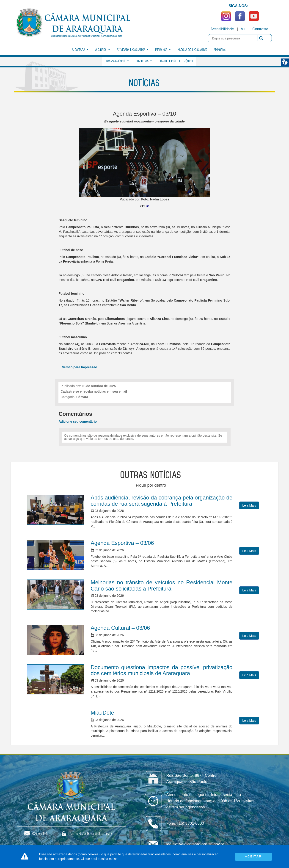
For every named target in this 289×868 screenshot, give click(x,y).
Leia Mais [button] (249, 505)
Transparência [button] (117, 61)
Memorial (220, 50)
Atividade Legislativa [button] (133, 50)
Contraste (260, 29)
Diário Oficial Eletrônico (176, 61)
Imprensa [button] (163, 50)
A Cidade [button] (103, 50)
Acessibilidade (222, 29)
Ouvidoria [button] (144, 61)
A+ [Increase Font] (243, 29)
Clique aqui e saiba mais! (99, 859)
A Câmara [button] (80, 50)
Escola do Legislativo (192, 50)
